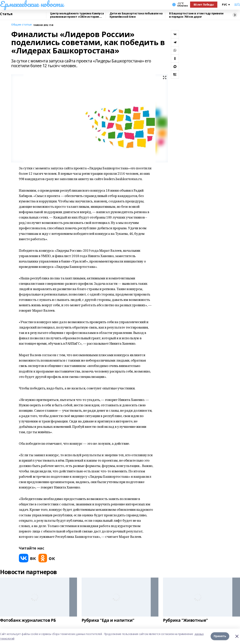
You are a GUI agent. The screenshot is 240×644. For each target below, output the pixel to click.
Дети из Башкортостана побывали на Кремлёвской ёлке (136, 15)
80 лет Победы (204, 5)
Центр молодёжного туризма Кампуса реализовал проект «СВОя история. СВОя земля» (77, 15)
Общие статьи (21, 25)
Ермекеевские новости (32, 4)
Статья (6, 14)
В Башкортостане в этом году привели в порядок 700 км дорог (196, 15)
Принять (220, 636)
